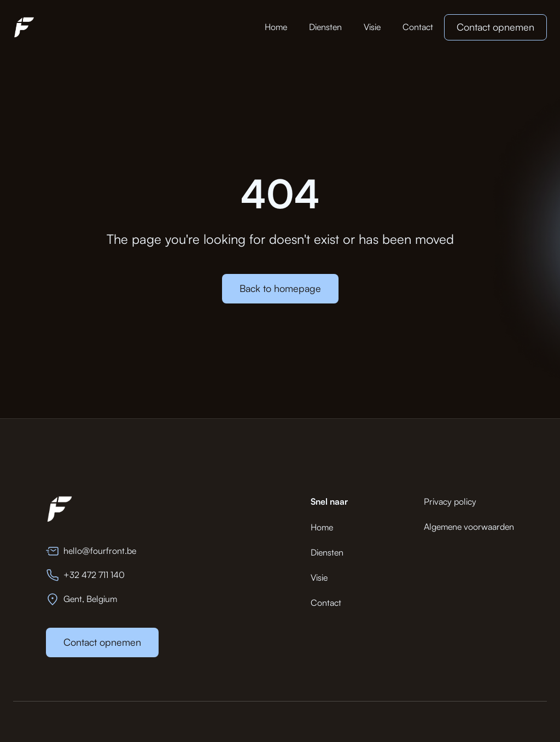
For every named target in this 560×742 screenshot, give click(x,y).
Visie (372, 27)
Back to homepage (280, 288)
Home (276, 27)
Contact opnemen (495, 27)
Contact (418, 27)
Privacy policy (450, 501)
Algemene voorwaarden (469, 527)
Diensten (325, 27)
